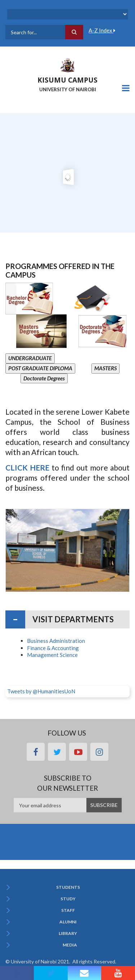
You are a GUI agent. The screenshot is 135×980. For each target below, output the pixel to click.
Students (68, 887)
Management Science (52, 655)
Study (68, 899)
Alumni (68, 922)
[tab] (67, 619)
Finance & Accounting (53, 648)
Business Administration (56, 641)
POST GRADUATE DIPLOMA (40, 368)
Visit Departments (73, 619)
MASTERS (105, 368)
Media (70, 945)
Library (68, 933)
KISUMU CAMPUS (67, 80)
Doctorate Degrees (44, 378)
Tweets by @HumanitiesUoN (41, 691)
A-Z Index (102, 30)
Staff (68, 910)
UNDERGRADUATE (30, 358)
